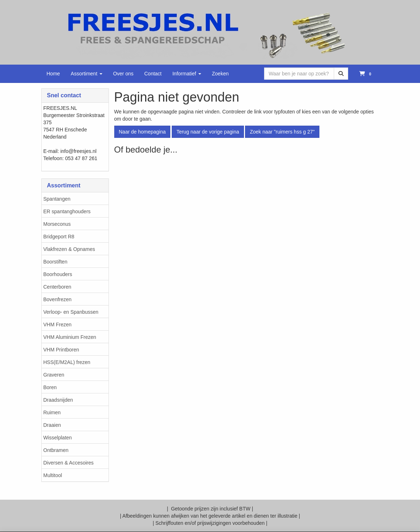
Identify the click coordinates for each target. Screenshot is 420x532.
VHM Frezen (58, 325)
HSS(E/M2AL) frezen (67, 362)
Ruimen (52, 412)
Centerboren (57, 287)
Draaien (52, 425)
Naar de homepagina (142, 132)
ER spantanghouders (67, 211)
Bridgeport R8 (59, 237)
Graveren (54, 375)
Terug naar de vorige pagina (208, 132)
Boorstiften (56, 262)
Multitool (53, 475)
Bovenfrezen (58, 299)
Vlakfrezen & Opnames (69, 249)
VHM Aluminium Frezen (70, 337)
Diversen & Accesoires (69, 463)
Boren (50, 387)
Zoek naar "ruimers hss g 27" (282, 132)
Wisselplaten (58, 438)
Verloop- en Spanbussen (71, 312)
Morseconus (57, 224)
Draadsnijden (58, 400)
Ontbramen (56, 450)
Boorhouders (58, 274)
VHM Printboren (61, 350)
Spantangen (57, 199)
